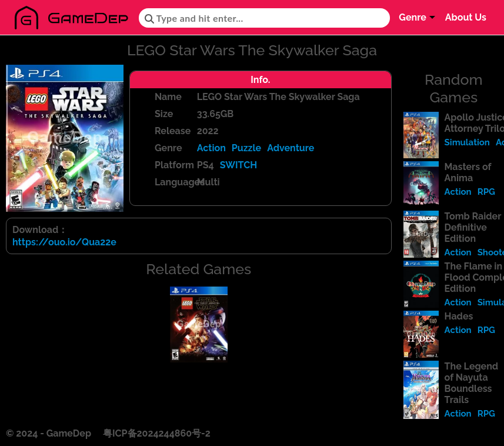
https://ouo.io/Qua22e (64, 242)
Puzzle (246, 148)
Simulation (467, 142)
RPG (486, 192)
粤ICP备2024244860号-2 (157, 433)
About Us (466, 17)
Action (211, 148)
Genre (413, 17)
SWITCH (239, 165)
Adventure (291, 148)
